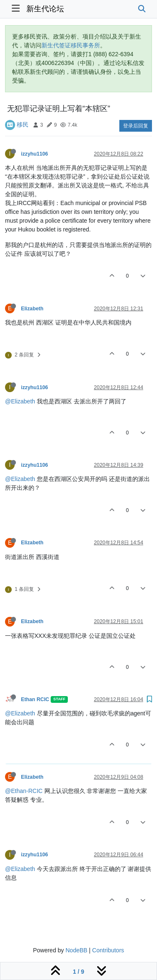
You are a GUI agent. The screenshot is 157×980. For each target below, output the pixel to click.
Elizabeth (32, 309)
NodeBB (76, 950)
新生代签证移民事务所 (71, 45)
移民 (23, 125)
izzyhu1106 (35, 154)
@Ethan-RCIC (24, 791)
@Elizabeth (20, 401)
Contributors (108, 950)
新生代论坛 (45, 9)
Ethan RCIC (35, 699)
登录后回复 (136, 126)
